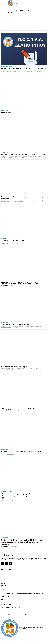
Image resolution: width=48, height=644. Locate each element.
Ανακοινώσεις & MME (6, 67)
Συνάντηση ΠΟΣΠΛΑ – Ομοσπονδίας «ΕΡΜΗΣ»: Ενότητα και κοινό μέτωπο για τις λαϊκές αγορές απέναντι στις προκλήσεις (23, 542)
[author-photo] (2, 243)
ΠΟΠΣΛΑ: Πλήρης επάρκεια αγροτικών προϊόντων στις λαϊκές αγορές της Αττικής (24, 154)
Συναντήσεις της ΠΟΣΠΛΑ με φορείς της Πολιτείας (15, 324)
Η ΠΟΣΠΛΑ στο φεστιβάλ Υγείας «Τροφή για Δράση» (21, 283)
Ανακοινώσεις (5, 110)
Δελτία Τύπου (5, 153)
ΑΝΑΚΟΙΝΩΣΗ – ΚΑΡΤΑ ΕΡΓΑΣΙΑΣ (16, 241)
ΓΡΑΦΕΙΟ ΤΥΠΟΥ (7, 243)
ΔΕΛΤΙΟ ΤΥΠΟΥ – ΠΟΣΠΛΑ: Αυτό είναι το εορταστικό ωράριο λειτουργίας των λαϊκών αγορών (24, 69)
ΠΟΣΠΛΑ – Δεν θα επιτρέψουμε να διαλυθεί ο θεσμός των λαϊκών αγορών (21, 451)
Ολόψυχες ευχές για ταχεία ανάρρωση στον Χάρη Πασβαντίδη (18, 409)
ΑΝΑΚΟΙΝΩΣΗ (6, 112)
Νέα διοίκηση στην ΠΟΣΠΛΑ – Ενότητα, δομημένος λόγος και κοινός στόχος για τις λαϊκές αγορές (24, 197)
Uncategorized (6, 281)
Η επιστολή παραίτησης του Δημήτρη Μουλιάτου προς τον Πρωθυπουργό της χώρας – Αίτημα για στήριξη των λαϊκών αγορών (22, 496)
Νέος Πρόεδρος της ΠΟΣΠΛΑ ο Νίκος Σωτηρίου (14, 367)
